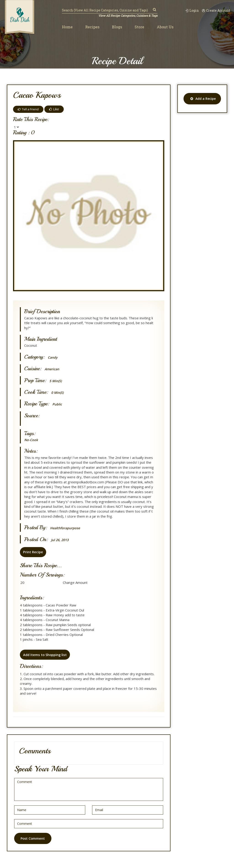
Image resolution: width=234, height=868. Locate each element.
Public (57, 404)
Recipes (92, 27)
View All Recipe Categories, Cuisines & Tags (127, 16)
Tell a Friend (29, 109)
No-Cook (31, 440)
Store (139, 27)
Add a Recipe (203, 99)
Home (67, 27)
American (52, 369)
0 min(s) (58, 393)
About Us (165, 27)
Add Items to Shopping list (45, 654)
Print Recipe (33, 552)
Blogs (117, 27)
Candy (53, 357)
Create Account (215, 10)
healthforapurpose (66, 528)
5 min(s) (56, 381)
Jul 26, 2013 (61, 540)
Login (189, 10)
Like (56, 109)
